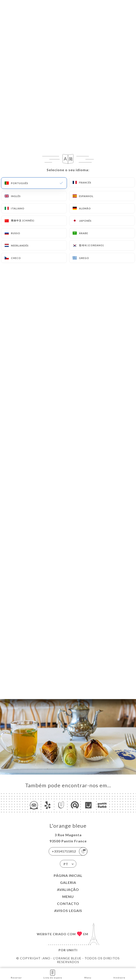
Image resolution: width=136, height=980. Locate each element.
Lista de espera (53, 974)
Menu (68, 896)
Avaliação (68, 889)
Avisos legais (68, 911)
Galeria (68, 882)
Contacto (68, 904)
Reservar (16, 974)
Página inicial (68, 875)
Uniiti (72, 950)
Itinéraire (119, 974)
